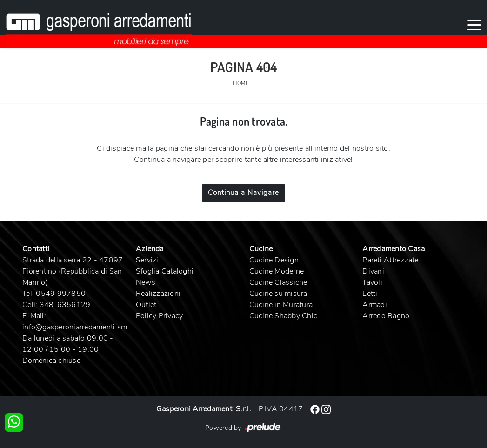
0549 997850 (61, 294)
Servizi (147, 260)
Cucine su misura (278, 294)
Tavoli (372, 282)
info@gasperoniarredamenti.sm (75, 327)
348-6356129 (65, 305)
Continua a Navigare (243, 193)
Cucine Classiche (278, 282)
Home (241, 84)
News (146, 282)
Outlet (146, 305)
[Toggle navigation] (474, 24)
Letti (370, 294)
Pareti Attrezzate (390, 260)
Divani (373, 271)
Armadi (375, 305)
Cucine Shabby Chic (284, 316)
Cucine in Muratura (281, 305)
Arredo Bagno (386, 316)
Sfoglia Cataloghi (165, 271)
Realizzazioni (158, 294)
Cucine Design (274, 260)
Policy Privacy (160, 316)
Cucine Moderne (277, 271)
